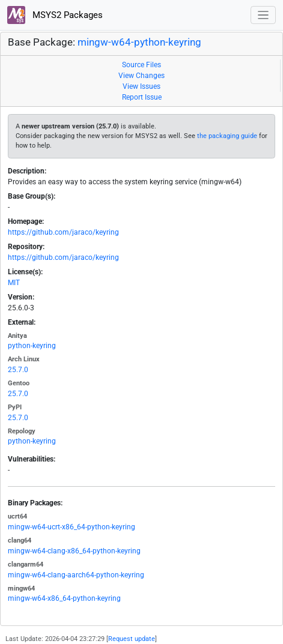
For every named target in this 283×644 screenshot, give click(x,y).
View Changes (141, 76)
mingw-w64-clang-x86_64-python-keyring (74, 551)
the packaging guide (227, 136)
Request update (132, 639)
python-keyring (32, 346)
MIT (14, 283)
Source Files (141, 65)
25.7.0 (18, 370)
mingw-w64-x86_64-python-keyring (64, 598)
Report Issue (142, 97)
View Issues (141, 86)
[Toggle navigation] (263, 15)
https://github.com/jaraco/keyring (63, 232)
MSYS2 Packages (55, 15)
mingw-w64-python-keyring (139, 42)
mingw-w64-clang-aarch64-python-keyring (76, 575)
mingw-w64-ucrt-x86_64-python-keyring (72, 527)
